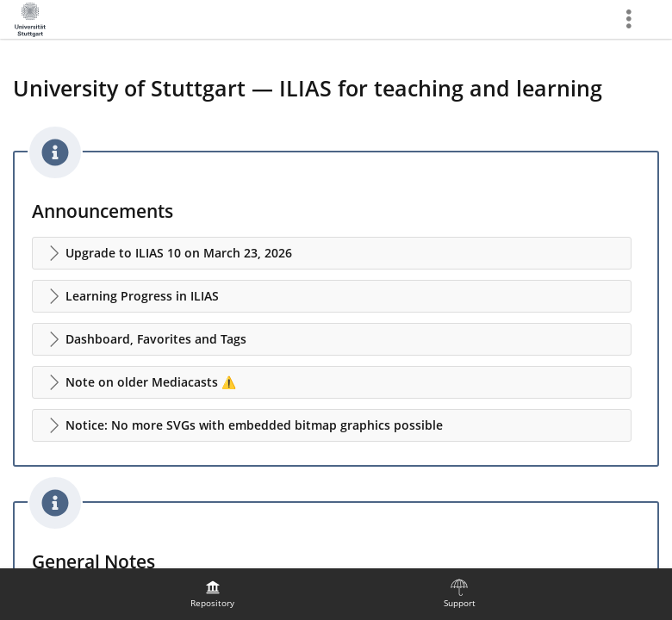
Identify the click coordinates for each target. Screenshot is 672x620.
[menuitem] (213, 594)
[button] (332, 253)
